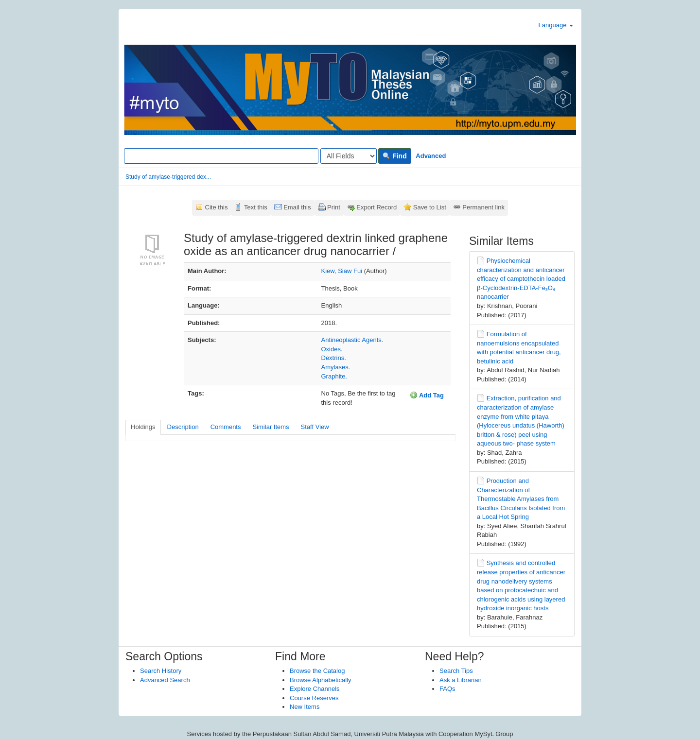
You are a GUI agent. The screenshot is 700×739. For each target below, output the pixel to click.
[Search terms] (221, 156)
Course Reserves (314, 698)
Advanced (431, 156)
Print (334, 207)
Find (394, 156)
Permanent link (483, 207)
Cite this (217, 207)
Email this (297, 207)
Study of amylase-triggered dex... (168, 177)
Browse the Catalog (317, 671)
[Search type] (349, 156)
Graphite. (334, 376)
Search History (161, 671)
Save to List (430, 207)
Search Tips (456, 671)
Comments (226, 427)
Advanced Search (165, 680)
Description (183, 427)
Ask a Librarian (461, 680)
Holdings (143, 427)
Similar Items (271, 427)
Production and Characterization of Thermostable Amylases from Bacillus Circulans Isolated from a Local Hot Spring (521, 499)
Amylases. (336, 367)
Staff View (315, 427)
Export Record (376, 207)
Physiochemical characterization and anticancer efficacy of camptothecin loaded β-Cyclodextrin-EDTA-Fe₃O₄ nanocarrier (521, 279)
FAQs (447, 689)
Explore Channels (315, 689)
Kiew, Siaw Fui (342, 271)
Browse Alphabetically (320, 680)
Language (556, 25)
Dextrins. (334, 358)
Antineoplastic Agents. (352, 340)
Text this (256, 207)
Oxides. (332, 349)
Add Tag (427, 395)
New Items (305, 707)
